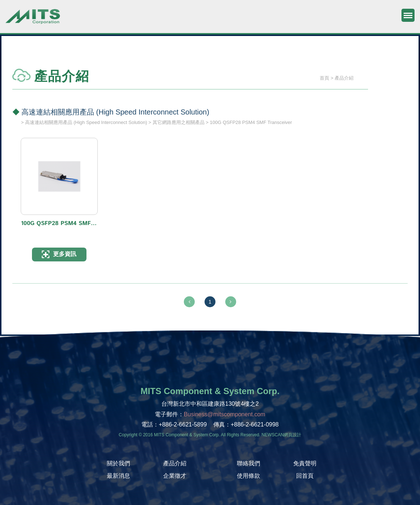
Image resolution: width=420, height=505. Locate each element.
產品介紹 (175, 463)
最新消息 (118, 476)
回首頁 (305, 476)
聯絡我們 (249, 463)
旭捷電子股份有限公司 (33, 20)
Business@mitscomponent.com (225, 414)
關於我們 (118, 463)
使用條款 (249, 476)
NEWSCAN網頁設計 (281, 435)
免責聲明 (305, 463)
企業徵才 (175, 476)
